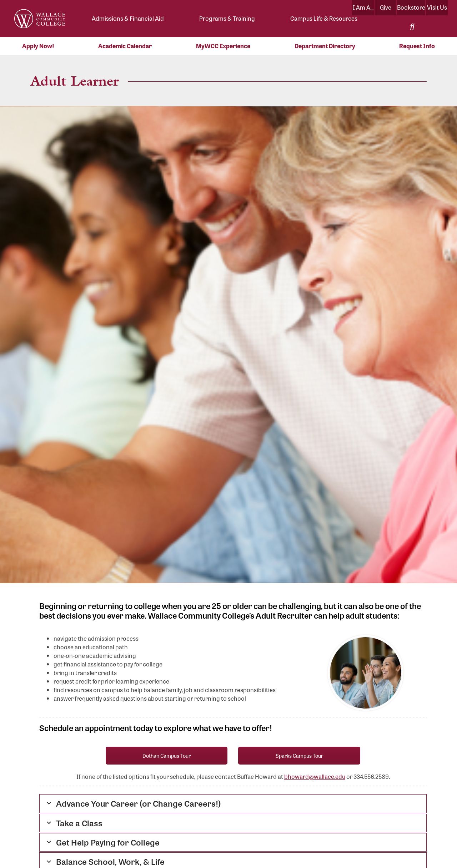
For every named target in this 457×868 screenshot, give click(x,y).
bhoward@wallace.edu (315, 776)
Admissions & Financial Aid (128, 18)
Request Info (417, 46)
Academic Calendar (125, 46)
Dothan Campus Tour (167, 756)
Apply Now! (38, 46)
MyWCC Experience (223, 46)
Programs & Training (227, 18)
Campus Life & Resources (324, 18)
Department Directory (325, 46)
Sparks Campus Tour (299, 756)
